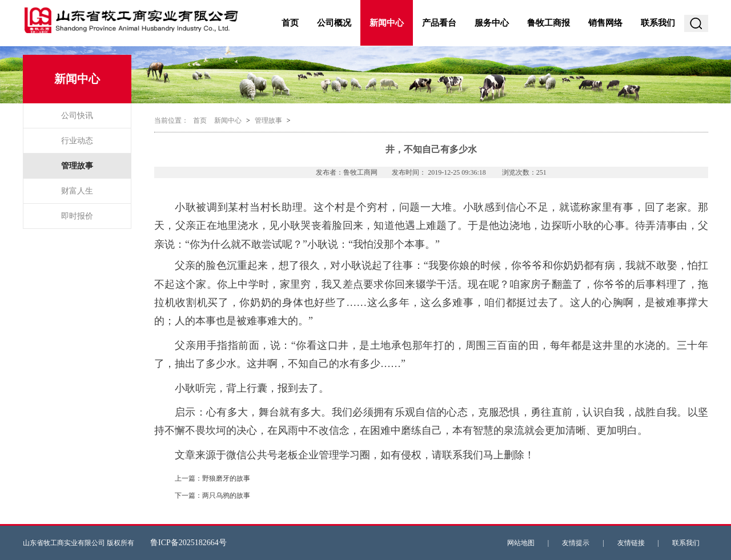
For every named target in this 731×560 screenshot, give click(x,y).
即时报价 (77, 216)
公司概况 (334, 23)
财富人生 (77, 191)
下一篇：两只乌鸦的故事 (212, 495)
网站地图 (521, 543)
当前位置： (171, 120)
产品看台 (439, 23)
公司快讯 (77, 116)
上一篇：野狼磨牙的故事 (212, 478)
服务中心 (492, 23)
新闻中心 (387, 23)
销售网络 (605, 23)
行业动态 (77, 141)
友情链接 (631, 543)
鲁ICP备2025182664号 (188, 543)
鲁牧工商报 (549, 23)
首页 (290, 23)
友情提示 (576, 543)
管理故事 (77, 166)
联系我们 (658, 23)
